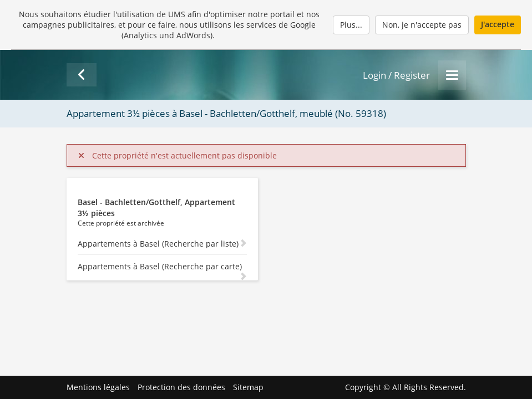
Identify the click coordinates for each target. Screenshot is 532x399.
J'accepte (498, 24)
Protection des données (181, 387)
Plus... (351, 25)
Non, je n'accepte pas (422, 25)
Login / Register (396, 75)
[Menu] (452, 75)
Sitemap (248, 387)
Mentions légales (98, 387)
